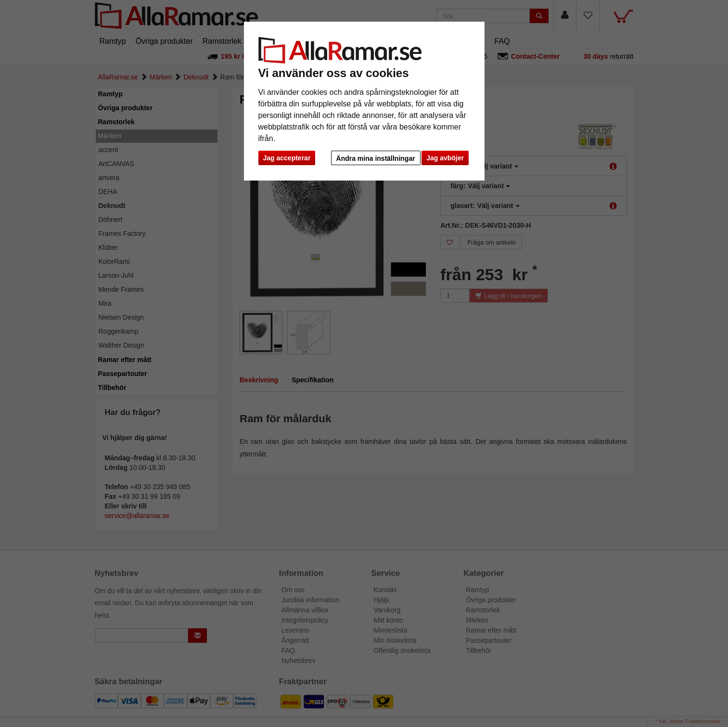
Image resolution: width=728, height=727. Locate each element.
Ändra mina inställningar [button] (376, 158)
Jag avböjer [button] (445, 158)
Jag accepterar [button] (287, 158)
